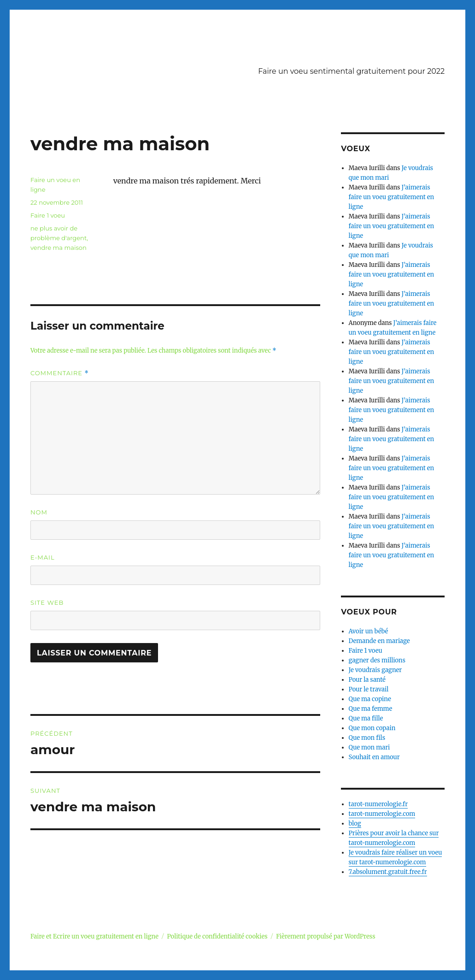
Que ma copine (370, 699)
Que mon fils (367, 738)
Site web (47, 602)
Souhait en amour (374, 757)
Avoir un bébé (369, 631)
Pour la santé (367, 680)
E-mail (43, 557)
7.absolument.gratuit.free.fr (388, 872)
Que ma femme (371, 709)
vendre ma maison (59, 248)
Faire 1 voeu (48, 215)
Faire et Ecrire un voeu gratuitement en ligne (94, 936)
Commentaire (60, 373)
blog (355, 824)
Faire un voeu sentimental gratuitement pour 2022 (351, 71)
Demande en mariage (379, 641)
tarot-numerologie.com (382, 814)
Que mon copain (372, 728)
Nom (39, 512)
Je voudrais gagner (375, 670)
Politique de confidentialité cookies (217, 936)
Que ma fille (366, 718)
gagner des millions (377, 660)
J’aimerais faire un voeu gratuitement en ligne (392, 197)
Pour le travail (369, 689)
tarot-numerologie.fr (378, 804)
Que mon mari (369, 747)
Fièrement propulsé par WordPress (325, 936)
